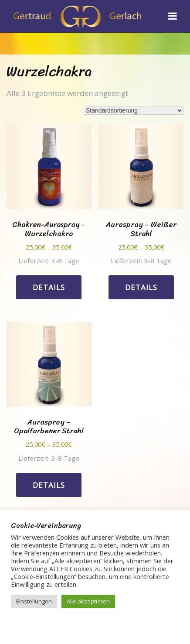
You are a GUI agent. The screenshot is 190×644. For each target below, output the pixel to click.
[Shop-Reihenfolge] (134, 110)
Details (49, 287)
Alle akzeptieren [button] (88, 601)
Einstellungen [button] (34, 601)
